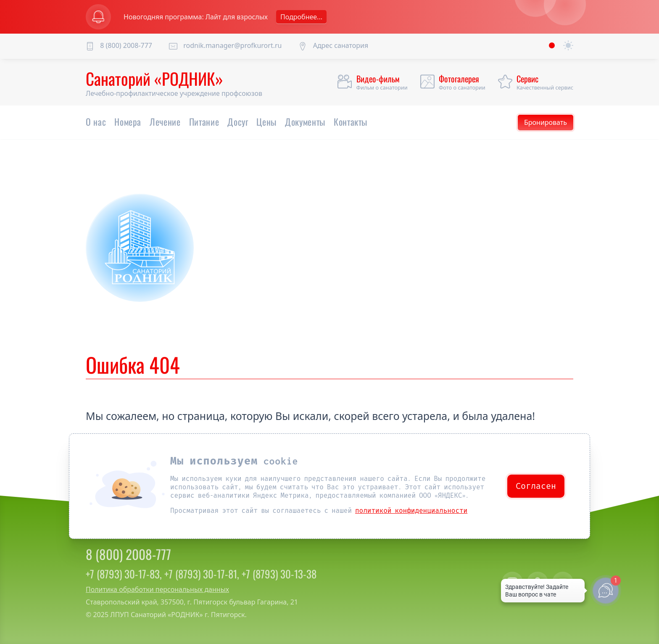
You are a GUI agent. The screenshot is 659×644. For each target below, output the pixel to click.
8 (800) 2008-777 (126, 45)
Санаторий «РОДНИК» (154, 78)
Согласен (536, 486)
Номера (128, 121)
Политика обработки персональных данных (157, 589)
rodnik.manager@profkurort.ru (232, 45)
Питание (204, 121)
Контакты (351, 121)
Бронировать (546, 122)
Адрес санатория (341, 45)
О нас (96, 121)
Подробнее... (301, 17)
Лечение (165, 121)
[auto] (568, 46)
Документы (305, 121)
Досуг (238, 121)
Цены (266, 121)
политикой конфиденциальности (411, 511)
